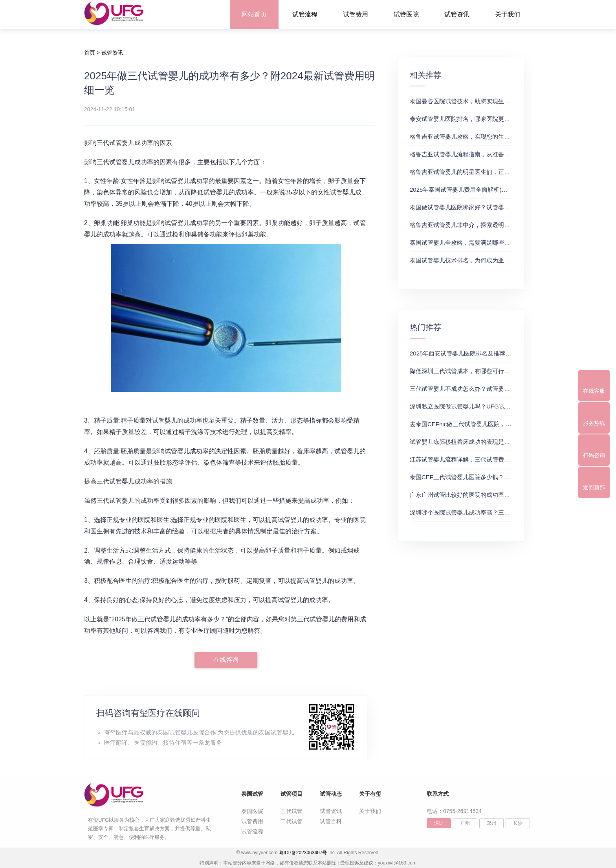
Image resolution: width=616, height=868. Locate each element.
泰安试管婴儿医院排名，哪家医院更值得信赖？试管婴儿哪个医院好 (498, 119)
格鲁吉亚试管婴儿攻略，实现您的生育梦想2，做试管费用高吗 (491, 136)
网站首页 (254, 14)
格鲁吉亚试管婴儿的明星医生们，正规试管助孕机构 (478, 172)
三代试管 (291, 811)
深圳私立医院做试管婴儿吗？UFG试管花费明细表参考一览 (487, 406)
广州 (465, 823)
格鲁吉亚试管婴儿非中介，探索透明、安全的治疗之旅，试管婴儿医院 (501, 225)
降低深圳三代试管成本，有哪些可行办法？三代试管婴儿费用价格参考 (501, 371)
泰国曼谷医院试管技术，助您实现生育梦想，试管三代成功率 (489, 101)
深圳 (439, 823)
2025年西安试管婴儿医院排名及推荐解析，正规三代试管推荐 (490, 353)
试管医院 (406, 14)
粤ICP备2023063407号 (303, 853)
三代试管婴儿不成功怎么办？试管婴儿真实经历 (472, 389)
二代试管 (291, 821)
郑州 (491, 823)
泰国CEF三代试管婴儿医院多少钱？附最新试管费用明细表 (486, 477)
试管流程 (305, 14)
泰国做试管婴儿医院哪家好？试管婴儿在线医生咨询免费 (483, 207)
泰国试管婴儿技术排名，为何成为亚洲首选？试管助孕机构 (486, 260)
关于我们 (508, 14)
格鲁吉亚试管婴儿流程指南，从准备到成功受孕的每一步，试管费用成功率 (507, 154)
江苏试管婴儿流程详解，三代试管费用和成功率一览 (478, 459)
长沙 (518, 823)
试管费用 (356, 14)
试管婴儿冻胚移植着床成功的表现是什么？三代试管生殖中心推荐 (495, 442)
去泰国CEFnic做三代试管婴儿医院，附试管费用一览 (478, 424)
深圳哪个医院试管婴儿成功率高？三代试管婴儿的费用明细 (486, 512)
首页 (90, 53)
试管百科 (331, 821)
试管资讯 (457, 14)
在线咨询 (226, 660)
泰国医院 (252, 811)
